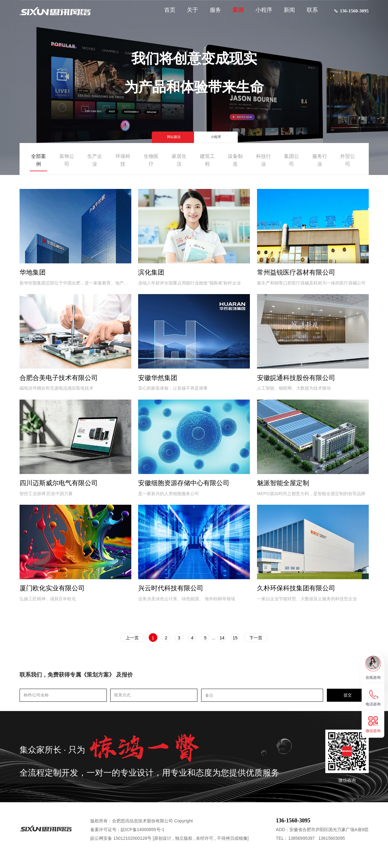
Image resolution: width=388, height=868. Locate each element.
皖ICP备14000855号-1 (142, 841)
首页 (166, 13)
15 (246, 649)
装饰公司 (67, 160)
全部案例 (38, 160)
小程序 (260, 13)
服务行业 (320, 160)
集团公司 (291, 160)
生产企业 (95, 160)
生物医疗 (151, 160)
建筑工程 (207, 160)
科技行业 (264, 160)
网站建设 (168, 136)
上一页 (117, 649)
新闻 (286, 13)
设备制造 (235, 160)
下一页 (271, 649)
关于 (189, 13)
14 (229, 649)
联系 (309, 13)
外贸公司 (348, 160)
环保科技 (123, 160)
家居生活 (179, 160)
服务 (212, 13)
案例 (235, 13)
